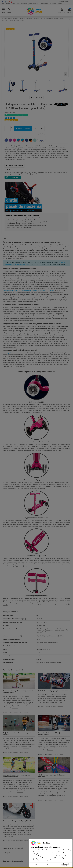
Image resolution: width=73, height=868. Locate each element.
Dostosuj (51, 865)
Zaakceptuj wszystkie (65, 865)
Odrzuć (37, 865)
